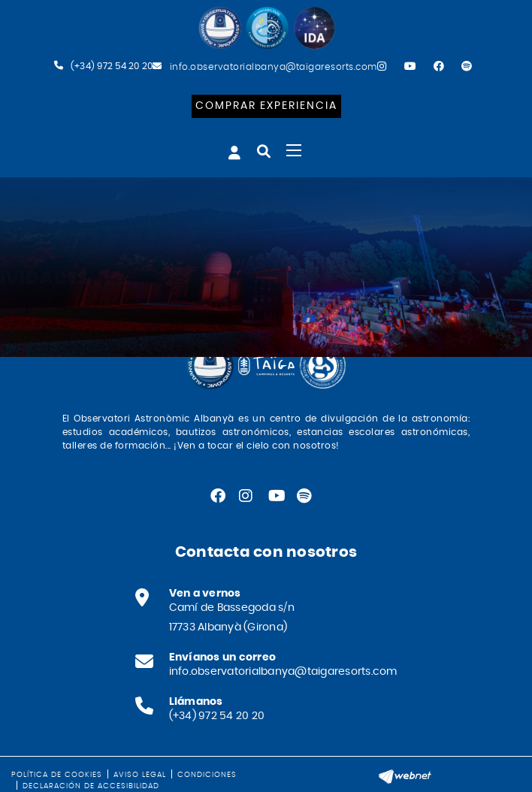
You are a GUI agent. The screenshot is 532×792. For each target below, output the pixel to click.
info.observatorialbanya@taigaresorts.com (274, 67)
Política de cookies (57, 775)
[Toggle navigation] (294, 150)
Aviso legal (140, 775)
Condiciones (207, 775)
